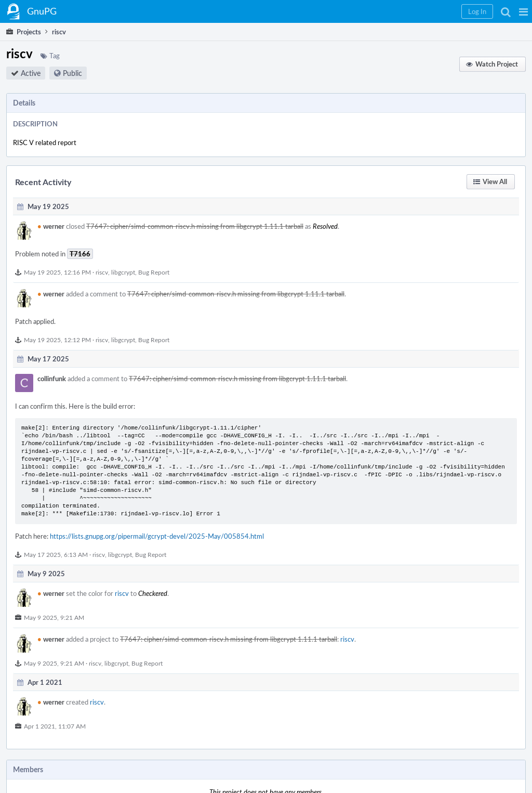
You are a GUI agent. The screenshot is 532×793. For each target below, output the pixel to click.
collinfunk (52, 379)
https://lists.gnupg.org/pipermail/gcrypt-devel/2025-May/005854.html (157, 536)
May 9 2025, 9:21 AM (54, 617)
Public (72, 73)
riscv (102, 272)
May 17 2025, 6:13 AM (56, 554)
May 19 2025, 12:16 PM (57, 272)
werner (51, 226)
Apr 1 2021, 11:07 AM (55, 726)
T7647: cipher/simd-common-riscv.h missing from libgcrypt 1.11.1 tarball (195, 226)
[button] (523, 11)
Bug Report (154, 272)
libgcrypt (123, 272)
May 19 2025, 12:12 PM (57, 340)
